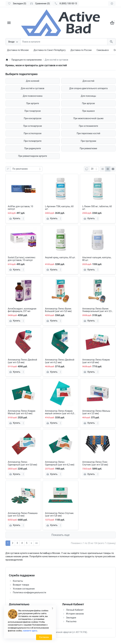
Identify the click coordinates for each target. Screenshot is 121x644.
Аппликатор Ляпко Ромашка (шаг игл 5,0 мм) (23, 514)
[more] (23, 219)
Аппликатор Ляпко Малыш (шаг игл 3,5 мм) (96, 412)
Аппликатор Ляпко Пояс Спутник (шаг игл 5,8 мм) (95, 463)
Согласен (44, 637)
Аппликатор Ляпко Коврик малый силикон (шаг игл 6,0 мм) (60, 412)
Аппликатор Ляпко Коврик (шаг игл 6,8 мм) (96, 361)
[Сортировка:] (27, 169)
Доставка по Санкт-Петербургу (50, 50)
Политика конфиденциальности (30, 592)
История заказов (75, 614)
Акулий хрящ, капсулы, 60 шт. (60, 257)
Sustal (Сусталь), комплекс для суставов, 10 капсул (22, 259)
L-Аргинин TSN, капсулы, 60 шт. (59, 208)
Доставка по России (81, 50)
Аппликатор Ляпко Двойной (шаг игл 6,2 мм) (60, 361)
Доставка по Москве (18, 50)
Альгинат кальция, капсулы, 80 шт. (97, 259)
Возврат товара (21, 585)
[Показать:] (94, 169)
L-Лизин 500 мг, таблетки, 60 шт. (97, 208)
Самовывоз (103, 50)
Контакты (18, 581)
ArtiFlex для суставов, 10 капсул (20, 208)
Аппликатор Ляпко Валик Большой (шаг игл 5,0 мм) (58, 310)
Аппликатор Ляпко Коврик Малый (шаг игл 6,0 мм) (22, 412)
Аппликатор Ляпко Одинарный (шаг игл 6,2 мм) (60, 463)
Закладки (71, 618)
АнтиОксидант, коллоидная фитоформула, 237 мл (22, 310)
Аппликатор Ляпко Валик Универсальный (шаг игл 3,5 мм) (97, 310)
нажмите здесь (30, 631)
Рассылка (71, 621)
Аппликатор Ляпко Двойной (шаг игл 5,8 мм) (23, 361)
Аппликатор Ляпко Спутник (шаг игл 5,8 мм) (59, 514)
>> (37, 543)
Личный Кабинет (75, 610)
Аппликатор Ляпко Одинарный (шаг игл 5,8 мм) (23, 463)
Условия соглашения (24, 589)
